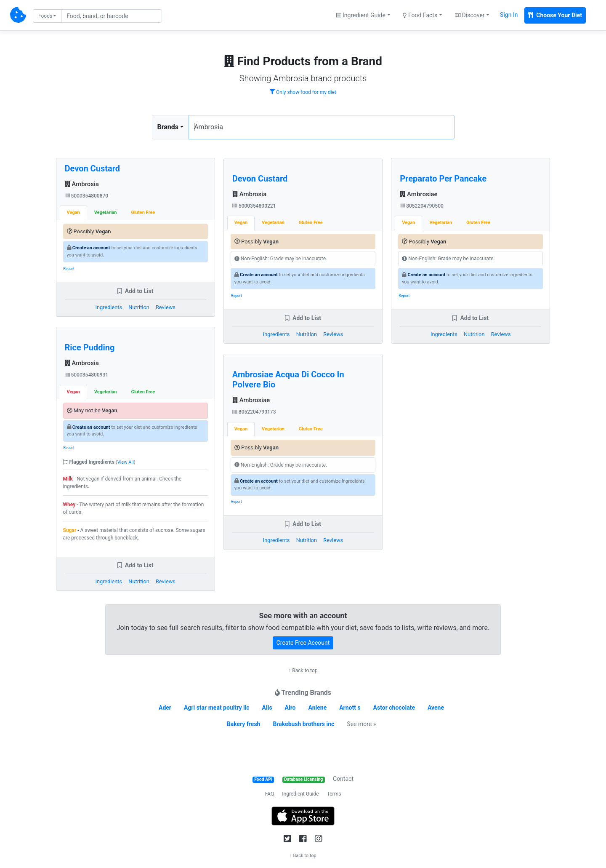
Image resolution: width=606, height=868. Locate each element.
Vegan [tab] (73, 212)
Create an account (91, 248)
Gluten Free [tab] (143, 212)
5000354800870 (87, 196)
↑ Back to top (303, 670)
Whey (69, 505)
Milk (68, 479)
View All (126, 462)
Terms (334, 794)
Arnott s (350, 708)
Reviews (166, 307)
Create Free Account (303, 643)
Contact (343, 779)
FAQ (270, 794)
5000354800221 (254, 206)
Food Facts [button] (420, 15)
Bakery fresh (244, 724)
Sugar (70, 530)
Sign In (509, 15)
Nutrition (139, 307)
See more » (361, 724)
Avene (436, 708)
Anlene (318, 708)
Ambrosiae (251, 400)
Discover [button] (470, 15)
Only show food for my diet (303, 92)
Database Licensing (303, 779)
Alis (267, 708)
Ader (165, 708)
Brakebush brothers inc (303, 724)
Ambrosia (82, 184)
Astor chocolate (394, 708)
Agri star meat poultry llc (217, 708)
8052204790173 (254, 412)
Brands (168, 127)
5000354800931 (87, 375)
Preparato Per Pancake (443, 179)
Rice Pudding (90, 347)
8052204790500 (422, 206)
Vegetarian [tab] (106, 212)
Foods (45, 16)
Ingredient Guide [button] (361, 15)
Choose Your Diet (555, 15)
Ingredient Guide (300, 794)
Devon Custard (93, 168)
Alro (290, 708)
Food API (263, 779)
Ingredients (109, 307)
